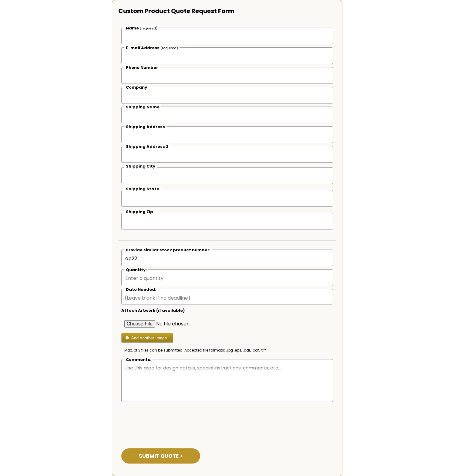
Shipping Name (143, 107)
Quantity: (136, 270)
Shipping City (141, 166)
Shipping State (143, 189)
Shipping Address (145, 127)
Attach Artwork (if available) (153, 310)
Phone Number (142, 68)
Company (136, 87)
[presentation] (167, 421)
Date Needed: (141, 289)
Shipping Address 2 (147, 146)
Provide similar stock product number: (168, 250)
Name (142, 28)
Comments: (139, 360)
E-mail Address (152, 48)
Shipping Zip (140, 212)
